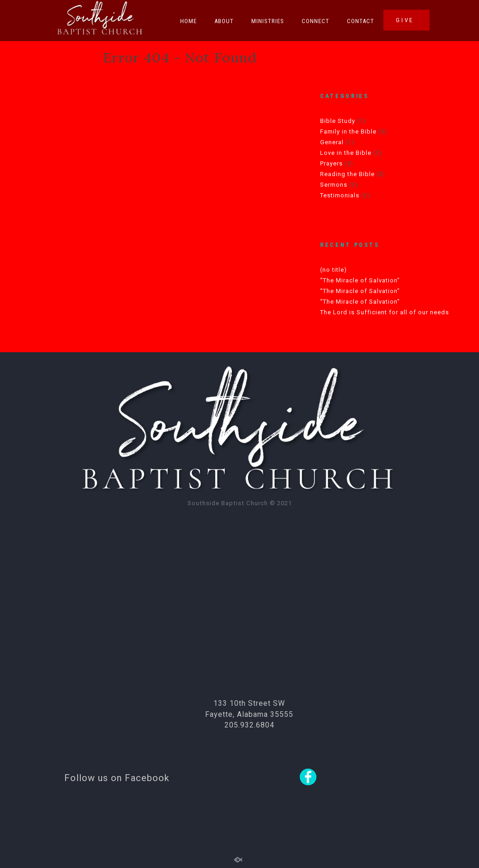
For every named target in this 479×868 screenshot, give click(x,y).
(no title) (333, 270)
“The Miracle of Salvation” (360, 280)
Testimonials (340, 195)
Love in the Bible (346, 153)
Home (188, 21)
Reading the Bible (347, 174)
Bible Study (338, 121)
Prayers (331, 163)
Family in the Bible (348, 131)
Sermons (334, 185)
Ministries (268, 21)
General (332, 142)
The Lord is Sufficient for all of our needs (385, 312)
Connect (315, 21)
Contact (361, 21)
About (224, 21)
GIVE (406, 20)
